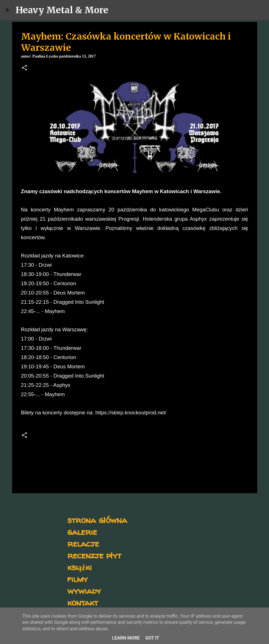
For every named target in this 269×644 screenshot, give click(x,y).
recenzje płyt (94, 555)
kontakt (83, 602)
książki (80, 567)
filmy (78, 579)
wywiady (84, 591)
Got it (152, 638)
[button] (24, 68)
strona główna (97, 520)
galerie (82, 532)
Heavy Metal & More (62, 10)
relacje (83, 543)
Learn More (126, 638)
